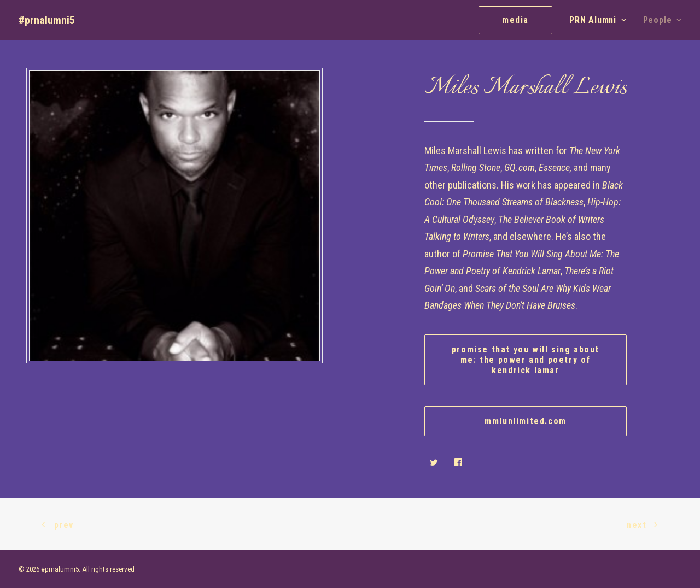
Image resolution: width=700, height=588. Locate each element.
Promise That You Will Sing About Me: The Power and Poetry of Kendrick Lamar (527, 360)
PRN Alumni (598, 20)
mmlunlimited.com (526, 421)
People (662, 20)
